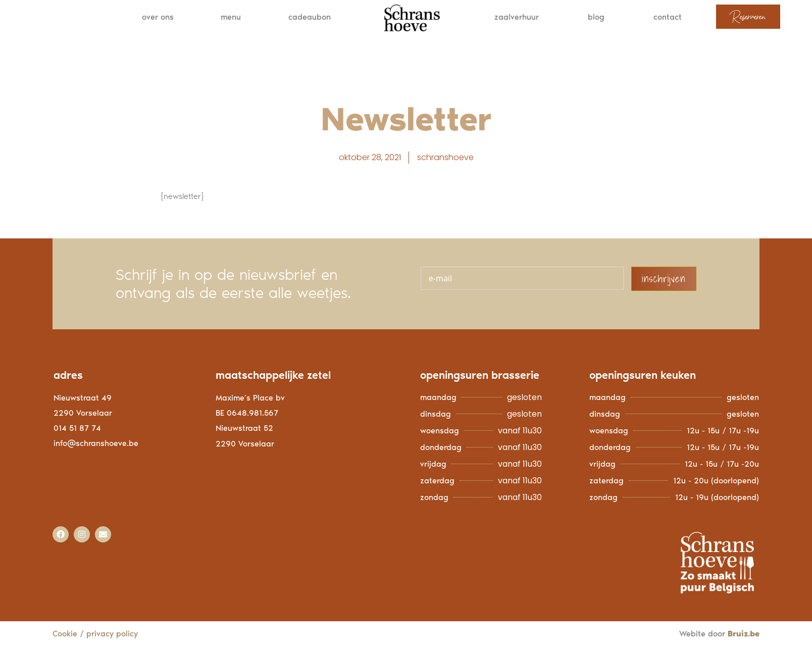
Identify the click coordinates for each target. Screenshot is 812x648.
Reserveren (748, 17)
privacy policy (113, 636)
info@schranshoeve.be (96, 446)
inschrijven (664, 281)
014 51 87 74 (77, 431)
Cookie (65, 636)
